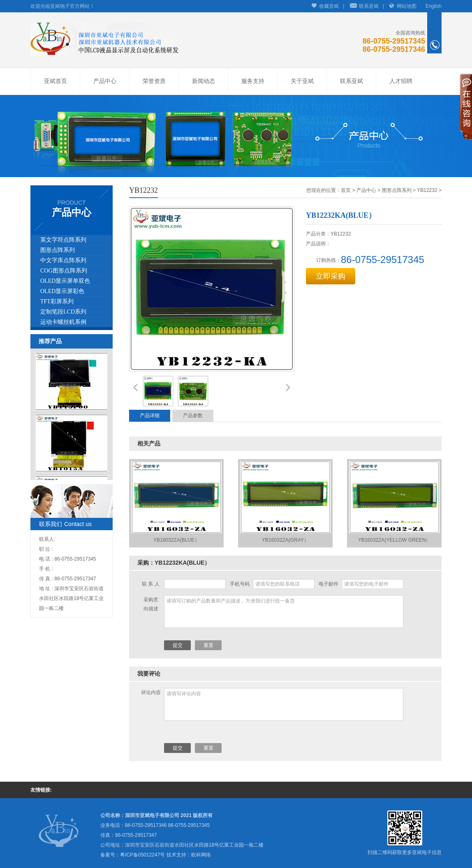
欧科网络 (201, 855)
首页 (346, 190)
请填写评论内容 (284, 704)
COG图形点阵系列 (64, 271)
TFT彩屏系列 (57, 301)
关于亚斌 (302, 81)
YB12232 (427, 190)
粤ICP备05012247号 (142, 855)
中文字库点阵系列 (63, 260)
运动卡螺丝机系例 (63, 322)
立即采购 (331, 276)
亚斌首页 (56, 81)
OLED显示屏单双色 (65, 281)
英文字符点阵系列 (63, 240)
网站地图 (407, 6)
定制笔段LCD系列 (63, 312)
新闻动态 (204, 81)
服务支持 (253, 81)
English (434, 6)
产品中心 (105, 81)
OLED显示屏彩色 (62, 291)
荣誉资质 (154, 81)
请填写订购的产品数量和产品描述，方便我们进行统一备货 (284, 612)
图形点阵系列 (58, 250)
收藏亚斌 (329, 6)
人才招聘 (401, 81)
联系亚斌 (369, 6)
